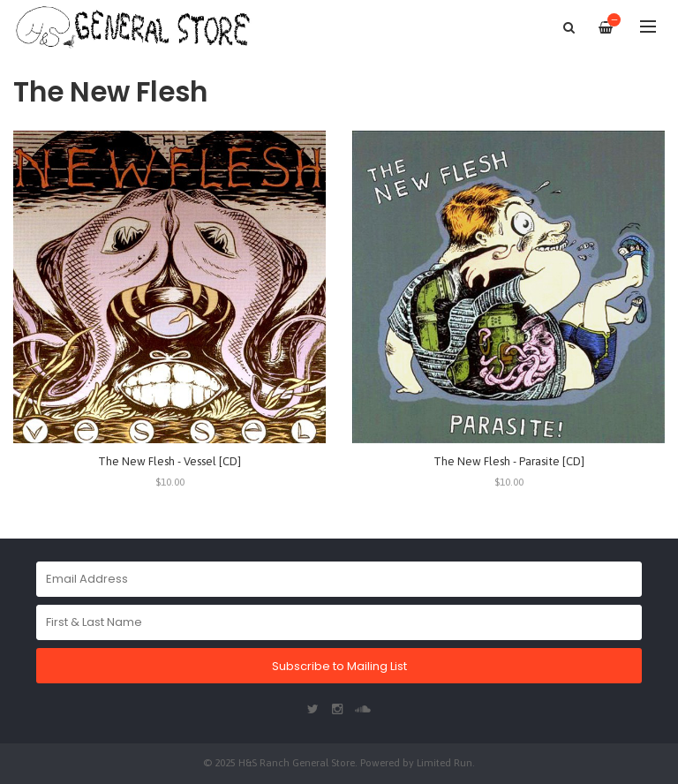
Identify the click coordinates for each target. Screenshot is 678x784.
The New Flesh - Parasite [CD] (509, 461)
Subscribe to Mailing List (339, 666)
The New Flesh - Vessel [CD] (169, 461)
